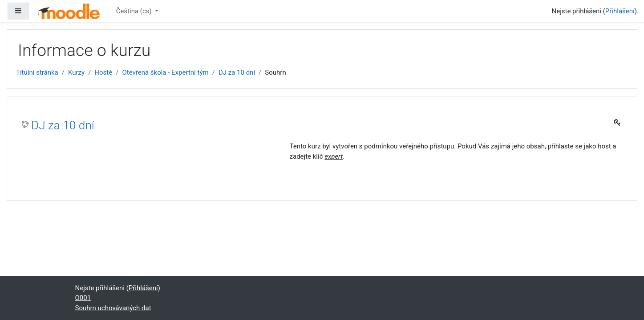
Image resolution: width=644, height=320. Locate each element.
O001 (83, 298)
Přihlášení (620, 11)
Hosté (103, 72)
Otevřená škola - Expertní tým (165, 72)
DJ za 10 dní (237, 72)
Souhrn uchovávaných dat (113, 308)
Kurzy (76, 72)
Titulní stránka (37, 72)
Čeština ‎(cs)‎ (135, 11)
